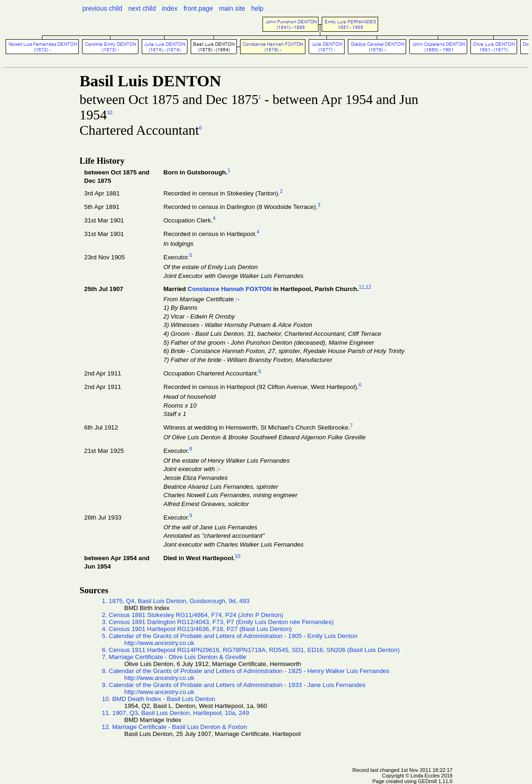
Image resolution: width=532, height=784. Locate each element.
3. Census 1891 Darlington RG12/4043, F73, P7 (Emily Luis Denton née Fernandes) (218, 622)
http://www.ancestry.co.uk (159, 643)
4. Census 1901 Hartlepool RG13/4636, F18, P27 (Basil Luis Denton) (197, 629)
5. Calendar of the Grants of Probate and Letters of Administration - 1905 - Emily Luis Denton (230, 636)
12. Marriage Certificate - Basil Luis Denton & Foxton (175, 727)
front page (198, 8)
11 (361, 287)
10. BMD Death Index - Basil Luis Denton (159, 699)
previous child (103, 8)
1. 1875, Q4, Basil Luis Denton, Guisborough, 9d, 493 (176, 601)
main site (232, 8)
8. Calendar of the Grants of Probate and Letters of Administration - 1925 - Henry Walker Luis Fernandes (246, 671)
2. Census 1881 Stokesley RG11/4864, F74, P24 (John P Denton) (193, 615)
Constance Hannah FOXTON (229, 289)
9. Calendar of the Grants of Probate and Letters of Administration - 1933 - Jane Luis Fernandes (234, 685)
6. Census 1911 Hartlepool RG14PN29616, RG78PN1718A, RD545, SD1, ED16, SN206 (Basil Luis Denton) (251, 650)
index (169, 8)
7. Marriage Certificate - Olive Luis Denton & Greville (174, 657)
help (257, 8)
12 (368, 287)
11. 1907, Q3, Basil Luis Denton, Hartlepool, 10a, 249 (176, 713)
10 (110, 112)
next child (142, 8)
